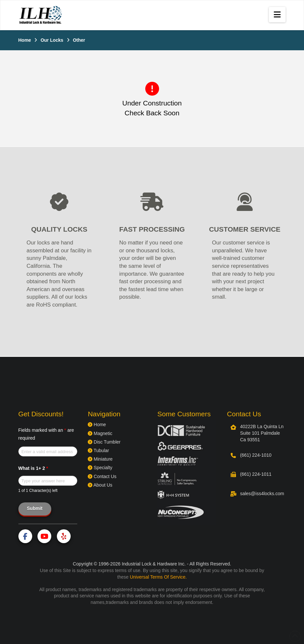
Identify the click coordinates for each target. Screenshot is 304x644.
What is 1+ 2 (33, 468)
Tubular (98, 450)
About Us (100, 485)
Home (97, 425)
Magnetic (100, 433)
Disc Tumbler (104, 442)
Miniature (100, 459)
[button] (277, 15)
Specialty (100, 468)
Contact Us (102, 476)
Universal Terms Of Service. (158, 577)
